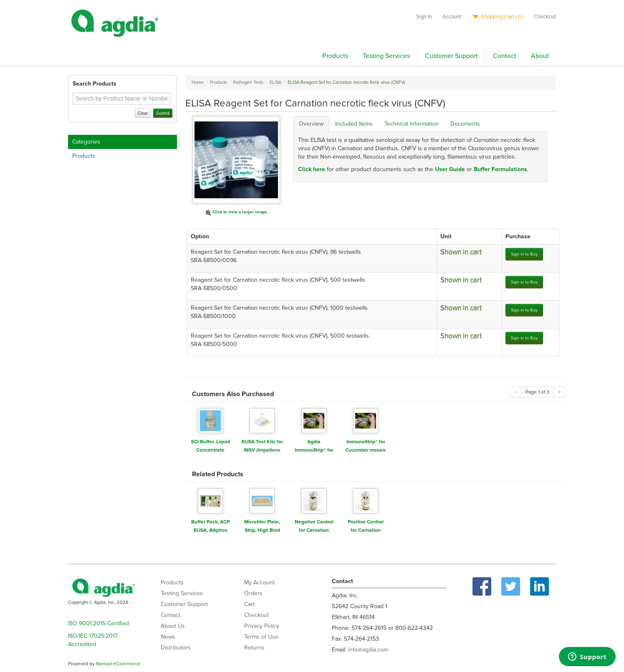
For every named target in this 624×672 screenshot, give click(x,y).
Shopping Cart (498, 17)
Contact (505, 56)
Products (335, 56)
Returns (254, 648)
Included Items (354, 124)
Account (452, 17)
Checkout (545, 17)
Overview (311, 124)
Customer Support (451, 56)
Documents (465, 124)
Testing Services (386, 56)
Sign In (424, 17)
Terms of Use (261, 637)
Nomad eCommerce (118, 664)
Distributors (176, 648)
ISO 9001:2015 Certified (99, 623)
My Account (259, 582)
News (168, 637)
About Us (173, 626)
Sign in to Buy (524, 254)
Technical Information (412, 124)
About (540, 56)
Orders (253, 593)
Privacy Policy (262, 626)
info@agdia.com (368, 650)
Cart (249, 604)
